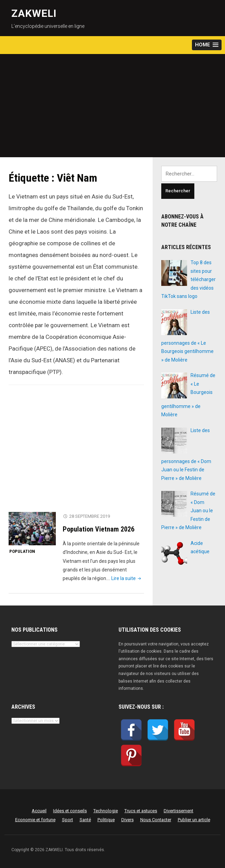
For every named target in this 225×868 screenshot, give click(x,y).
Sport (68, 820)
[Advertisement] (112, 106)
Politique (106, 820)
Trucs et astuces (141, 811)
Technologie (106, 811)
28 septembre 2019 (90, 516)
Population (22, 551)
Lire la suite (127, 578)
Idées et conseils (70, 811)
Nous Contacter (156, 820)
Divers (127, 820)
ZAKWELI (34, 13)
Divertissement (178, 811)
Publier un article (194, 820)
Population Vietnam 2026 (99, 529)
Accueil (39, 811)
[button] (207, 45)
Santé (85, 820)
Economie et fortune (35, 820)
